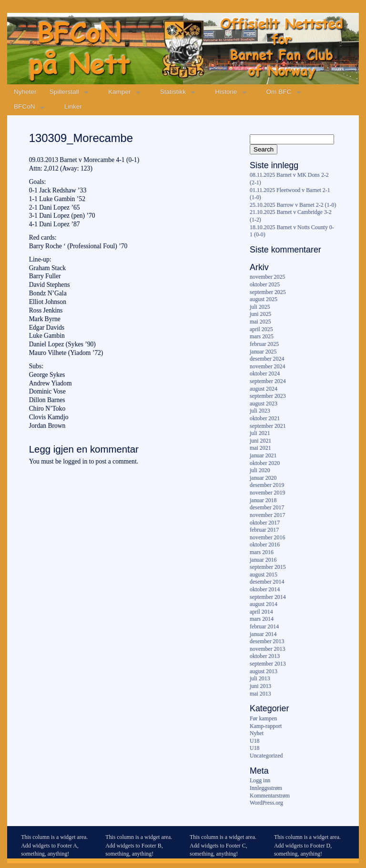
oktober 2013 (265, 656)
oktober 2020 (265, 463)
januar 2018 (263, 500)
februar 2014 (264, 626)
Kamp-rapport (266, 726)
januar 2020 (263, 478)
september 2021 (268, 426)
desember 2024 (267, 359)
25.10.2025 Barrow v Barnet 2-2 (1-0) (293, 205)
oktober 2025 (265, 284)
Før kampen (263, 718)
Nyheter (25, 92)
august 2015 (264, 575)
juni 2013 (260, 686)
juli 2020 (260, 470)
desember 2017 (267, 507)
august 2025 (264, 299)
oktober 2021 (265, 418)
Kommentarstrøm (270, 796)
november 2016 (267, 537)
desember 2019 (267, 485)
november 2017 (267, 515)
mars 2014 (262, 619)
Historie (226, 92)
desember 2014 (267, 582)
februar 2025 (264, 344)
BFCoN (25, 106)
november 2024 (267, 366)
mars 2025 (262, 336)
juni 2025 (260, 314)
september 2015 (268, 567)
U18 (254, 741)
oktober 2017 (265, 523)
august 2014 (264, 604)
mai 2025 (260, 322)
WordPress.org (266, 803)
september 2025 (268, 292)
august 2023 (264, 404)
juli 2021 (260, 433)
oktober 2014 (265, 589)
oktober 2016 (265, 545)
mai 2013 (260, 694)
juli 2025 (260, 307)
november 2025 (267, 277)
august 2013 (264, 671)
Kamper (120, 92)
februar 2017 (264, 530)
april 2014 (261, 612)
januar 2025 (263, 352)
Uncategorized (266, 756)
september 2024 (268, 381)
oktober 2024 (265, 373)
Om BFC (279, 92)
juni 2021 (260, 441)
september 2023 (268, 396)
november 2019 (267, 493)
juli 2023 (260, 411)
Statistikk (173, 92)
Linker (73, 106)
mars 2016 (262, 552)
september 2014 (268, 597)
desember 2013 (267, 641)
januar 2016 (263, 560)
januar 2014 (263, 634)
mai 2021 (260, 448)
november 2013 (267, 649)
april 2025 (261, 329)
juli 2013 (260, 678)
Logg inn (260, 780)
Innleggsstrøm (266, 788)
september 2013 (268, 664)
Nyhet (257, 733)
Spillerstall (64, 92)
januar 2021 (263, 455)
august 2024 (264, 389)
